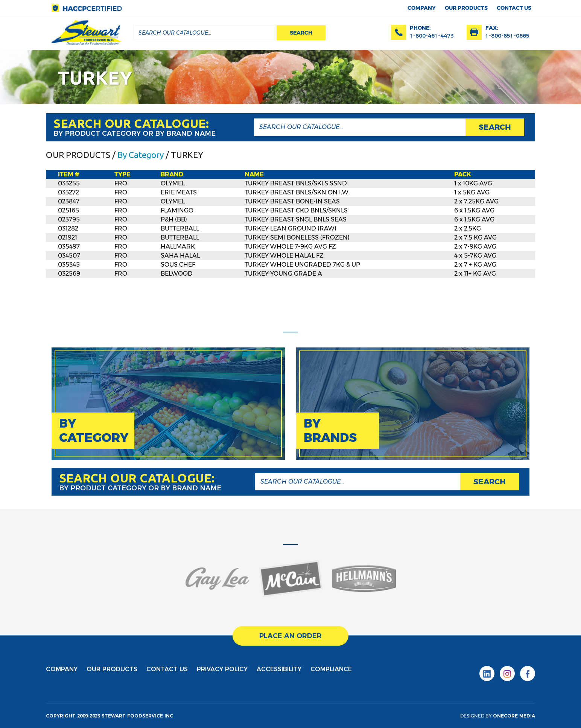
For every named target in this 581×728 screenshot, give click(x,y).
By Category (141, 155)
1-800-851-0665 (507, 36)
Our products (466, 8)
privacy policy (222, 669)
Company (422, 8)
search (301, 33)
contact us (514, 8)
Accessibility (279, 669)
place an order (290, 636)
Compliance (331, 669)
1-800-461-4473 (432, 36)
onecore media (514, 716)
